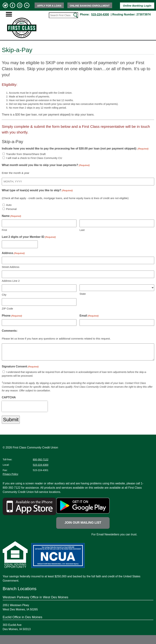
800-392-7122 (41, 459)
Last (82, 230)
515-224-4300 (100, 14)
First (4, 230)
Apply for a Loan (49, 6)
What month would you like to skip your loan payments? (46, 165)
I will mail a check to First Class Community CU (34, 158)
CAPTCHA (9, 397)
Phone (12, 316)
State (83, 294)
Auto (9, 205)
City (4, 295)
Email (89, 316)
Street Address (11, 267)
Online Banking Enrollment (90, 6)
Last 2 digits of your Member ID (29, 237)
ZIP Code (7, 308)
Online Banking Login (137, 6)
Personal (11, 209)
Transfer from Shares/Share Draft (26, 154)
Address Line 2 (11, 281)
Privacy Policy (10, 474)
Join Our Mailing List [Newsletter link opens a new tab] (83, 523)
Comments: (10, 331)
